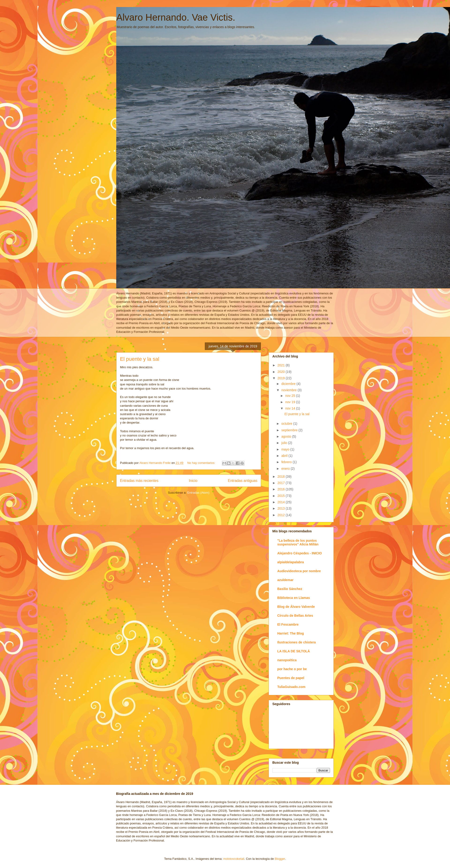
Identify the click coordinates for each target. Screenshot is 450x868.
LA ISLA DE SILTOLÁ (294, 651)
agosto (287, 436)
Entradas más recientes (139, 481)
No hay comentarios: (202, 463)
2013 (282, 508)
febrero (287, 462)
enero (286, 469)
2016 (282, 489)
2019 (282, 378)
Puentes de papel (291, 678)
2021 (282, 365)
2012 (282, 515)
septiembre (290, 430)
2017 (282, 483)
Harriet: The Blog (291, 633)
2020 (282, 372)
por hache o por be (292, 669)
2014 (282, 502)
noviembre (289, 390)
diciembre (289, 384)
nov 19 (291, 402)
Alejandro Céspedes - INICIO (300, 553)
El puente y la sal (140, 359)
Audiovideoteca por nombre (299, 571)
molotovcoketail (234, 859)
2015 (282, 496)
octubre (287, 424)
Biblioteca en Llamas (294, 598)
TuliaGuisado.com (291, 687)
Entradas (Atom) (198, 493)
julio (285, 443)
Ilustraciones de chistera (296, 642)
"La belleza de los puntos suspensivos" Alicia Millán (298, 542)
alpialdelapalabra (291, 562)
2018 (282, 477)
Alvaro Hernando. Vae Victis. (176, 17)
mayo (286, 449)
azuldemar (285, 580)
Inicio (193, 481)
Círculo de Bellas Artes (295, 616)
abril (285, 456)
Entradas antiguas (243, 481)
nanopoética (287, 660)
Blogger (280, 859)
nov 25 (291, 396)
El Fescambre (288, 624)
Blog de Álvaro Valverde (296, 607)
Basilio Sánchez (290, 589)
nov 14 (291, 408)
